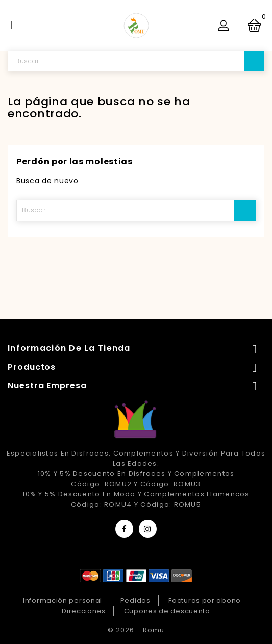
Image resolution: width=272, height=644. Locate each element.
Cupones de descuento (167, 611)
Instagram (148, 529)
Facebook (124, 529)
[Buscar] (136, 61)
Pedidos (135, 600)
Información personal (63, 600)
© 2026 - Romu (136, 630)
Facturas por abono (205, 600)
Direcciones (84, 611)
